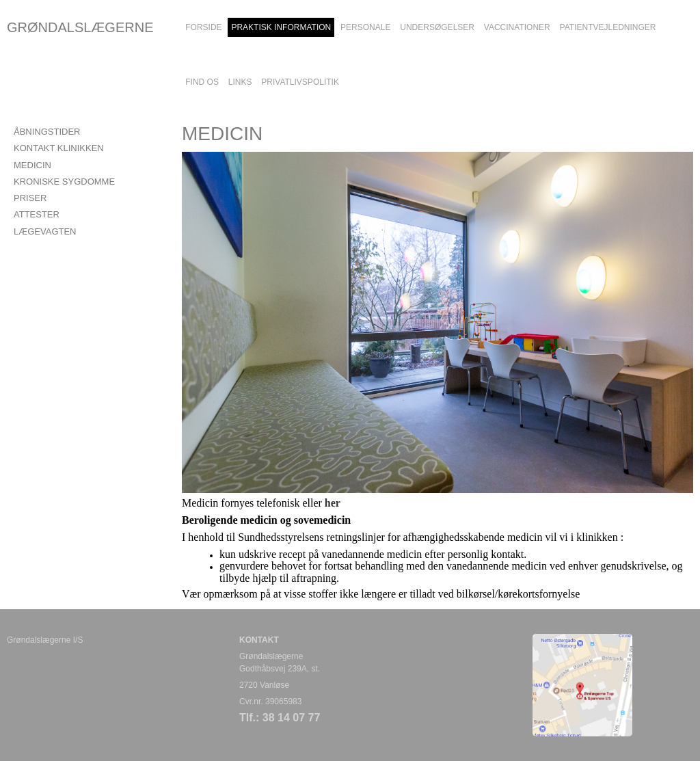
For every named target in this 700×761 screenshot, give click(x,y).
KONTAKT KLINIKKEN (59, 148)
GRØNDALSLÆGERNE (80, 27)
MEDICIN (32, 165)
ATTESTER (37, 214)
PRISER (30, 198)
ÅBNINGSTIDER (47, 132)
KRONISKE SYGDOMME (64, 182)
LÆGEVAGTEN (45, 231)
